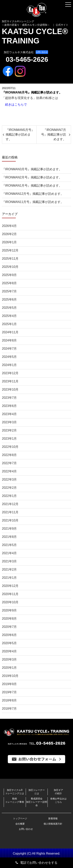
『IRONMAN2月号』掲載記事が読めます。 (32, 177)
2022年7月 (9, 463)
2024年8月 (9, 340)
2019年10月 (10, 676)
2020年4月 (9, 651)
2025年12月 (10, 250)
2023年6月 (9, 406)
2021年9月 (9, 529)
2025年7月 (9, 291)
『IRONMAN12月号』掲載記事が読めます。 (33, 194)
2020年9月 (9, 610)
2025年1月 (9, 324)
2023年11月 (10, 381)
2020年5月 (9, 643)
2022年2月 (9, 488)
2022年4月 (9, 471)
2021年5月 (9, 545)
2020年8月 (9, 619)
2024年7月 (9, 349)
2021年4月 (9, 553)
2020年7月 (9, 627)
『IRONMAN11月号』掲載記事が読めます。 (33, 202)
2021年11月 (10, 512)
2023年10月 (10, 389)
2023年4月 (9, 414)
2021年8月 (9, 537)
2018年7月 (9, 709)
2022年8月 (9, 455)
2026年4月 (9, 226)
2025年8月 (9, 283)
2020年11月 (10, 594)
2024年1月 (9, 365)
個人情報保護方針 (53, 824)
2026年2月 (9, 234)
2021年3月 (9, 561)
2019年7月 (9, 692)
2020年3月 (9, 659)
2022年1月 (9, 496)
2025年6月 (9, 299)
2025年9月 (9, 275)
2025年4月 (9, 316)
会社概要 (20, 824)
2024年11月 (10, 332)
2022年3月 (9, 479)
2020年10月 (10, 602)
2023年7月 (9, 398)
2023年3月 (9, 422)
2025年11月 (10, 259)
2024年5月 (9, 357)
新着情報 (53, 819)
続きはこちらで (16, 105)
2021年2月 (9, 569)
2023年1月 (9, 439)
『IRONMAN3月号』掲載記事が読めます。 (32, 169)
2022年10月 (10, 447)
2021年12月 (10, 504)
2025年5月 (9, 308)
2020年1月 (9, 668)
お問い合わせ (42, 52)
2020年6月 (9, 635)
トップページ (20, 819)
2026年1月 (9, 242)
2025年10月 (10, 267)
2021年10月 (10, 520)
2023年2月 (9, 430)
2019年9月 (9, 684)
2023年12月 (10, 373)
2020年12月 (10, 586)
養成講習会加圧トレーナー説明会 (37, 802)
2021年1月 (9, 578)
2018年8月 (9, 700)
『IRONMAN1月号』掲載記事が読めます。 (32, 186)
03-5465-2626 (27, 59)
